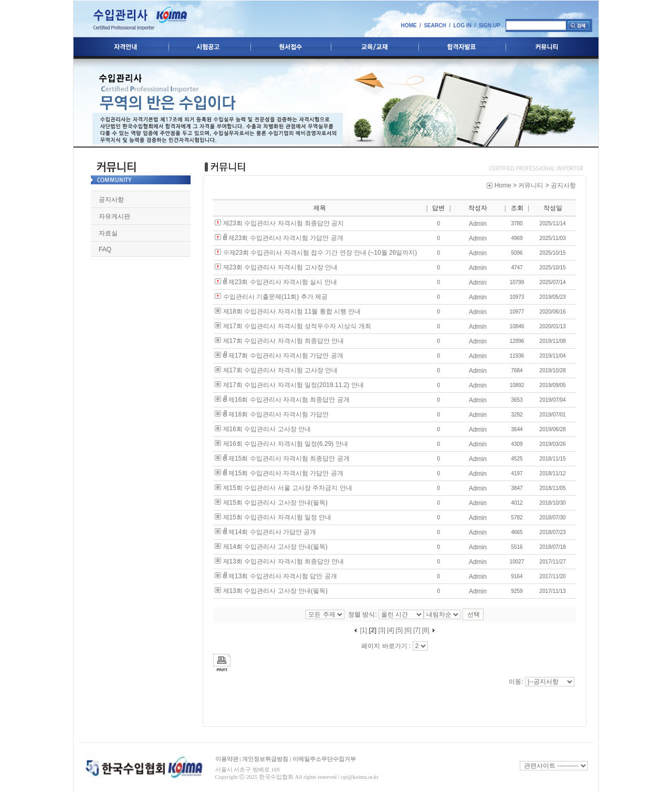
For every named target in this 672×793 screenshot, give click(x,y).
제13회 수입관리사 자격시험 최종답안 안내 (284, 561)
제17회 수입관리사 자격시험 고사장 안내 (281, 370)
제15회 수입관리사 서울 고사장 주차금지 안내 (288, 488)
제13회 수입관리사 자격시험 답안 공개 (283, 576)
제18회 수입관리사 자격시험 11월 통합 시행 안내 (292, 311)
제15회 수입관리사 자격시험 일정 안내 (277, 517)
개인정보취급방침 (265, 758)
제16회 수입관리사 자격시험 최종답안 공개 (289, 400)
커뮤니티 (531, 185)
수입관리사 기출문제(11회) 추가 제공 (275, 297)
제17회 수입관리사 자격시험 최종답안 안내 (284, 341)
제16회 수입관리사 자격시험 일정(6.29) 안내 (286, 444)
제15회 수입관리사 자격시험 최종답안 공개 (289, 458)
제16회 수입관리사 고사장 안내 (267, 429)
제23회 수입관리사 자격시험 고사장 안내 (281, 267)
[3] (381, 630)
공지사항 (111, 200)
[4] (390, 630)
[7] (417, 630)
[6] (408, 630)
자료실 (108, 233)
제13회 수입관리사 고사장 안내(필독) (275, 591)
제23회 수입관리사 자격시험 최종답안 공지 (284, 223)
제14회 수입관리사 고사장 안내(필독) (275, 547)
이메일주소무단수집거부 (324, 758)
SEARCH (435, 25)
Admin (478, 224)
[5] (399, 630)
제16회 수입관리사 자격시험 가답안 (279, 414)
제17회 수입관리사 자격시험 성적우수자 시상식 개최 (297, 326)
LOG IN (463, 25)
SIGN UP (490, 25)
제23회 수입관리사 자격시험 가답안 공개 (286, 238)
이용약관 (227, 758)
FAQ (105, 249)
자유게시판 (114, 216)
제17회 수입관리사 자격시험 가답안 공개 (286, 356)
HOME (408, 25)
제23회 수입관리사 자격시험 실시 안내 (283, 282)
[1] (364, 630)
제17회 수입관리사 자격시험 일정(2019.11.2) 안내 (293, 385)
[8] (426, 630)
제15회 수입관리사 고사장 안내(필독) (275, 503)
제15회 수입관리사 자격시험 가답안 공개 (286, 473)
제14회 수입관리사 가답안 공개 (272, 532)
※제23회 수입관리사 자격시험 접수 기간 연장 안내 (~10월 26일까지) (320, 253)
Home (503, 185)
